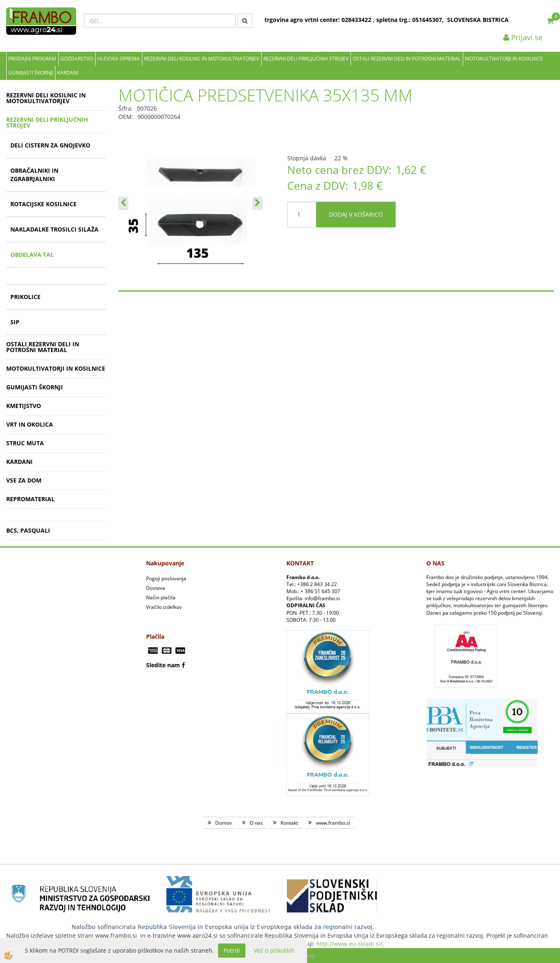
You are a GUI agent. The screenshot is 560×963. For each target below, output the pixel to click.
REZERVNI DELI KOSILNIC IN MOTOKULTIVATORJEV (202, 59)
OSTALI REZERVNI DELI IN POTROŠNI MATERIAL (407, 59)
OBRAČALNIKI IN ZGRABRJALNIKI (34, 175)
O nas (256, 823)
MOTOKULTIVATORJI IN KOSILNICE (504, 59)
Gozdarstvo (77, 59)
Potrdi (232, 950)
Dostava (156, 588)
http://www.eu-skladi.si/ (349, 944)
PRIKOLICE (25, 297)
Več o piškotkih (274, 950)
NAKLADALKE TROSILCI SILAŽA (54, 229)
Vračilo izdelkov (164, 607)
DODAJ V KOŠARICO (356, 214)
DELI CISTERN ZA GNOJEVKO (50, 145)
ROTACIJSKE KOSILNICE (43, 204)
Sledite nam (163, 665)
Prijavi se (523, 37)
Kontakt (289, 823)
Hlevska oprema (119, 59)
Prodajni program (32, 59)
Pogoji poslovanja (166, 578)
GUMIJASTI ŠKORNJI (31, 73)
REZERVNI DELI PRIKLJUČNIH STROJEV (306, 59)
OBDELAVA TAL (32, 255)
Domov (224, 823)
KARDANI (68, 73)
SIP (15, 322)
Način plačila (161, 597)
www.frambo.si (333, 823)
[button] (257, 203)
